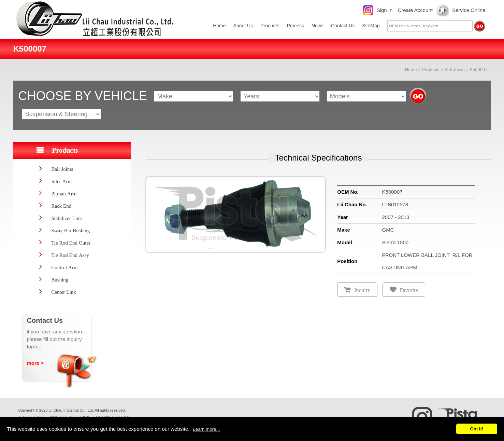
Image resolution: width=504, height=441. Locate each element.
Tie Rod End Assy (70, 255)
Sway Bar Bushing (70, 230)
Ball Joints (454, 70)
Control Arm (64, 267)
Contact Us (343, 26)
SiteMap (371, 26)
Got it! (477, 429)
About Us (243, 26)
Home (219, 26)
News (318, 26)
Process (295, 26)
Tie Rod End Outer (71, 243)
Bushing (60, 280)
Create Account (415, 10)
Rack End (61, 206)
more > (35, 363)
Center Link (63, 292)
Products (270, 26)
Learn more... (206, 429)
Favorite (409, 290)
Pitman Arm (64, 194)
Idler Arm (61, 181)
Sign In (385, 10)
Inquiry (362, 290)
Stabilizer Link (67, 218)
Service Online (469, 10)
